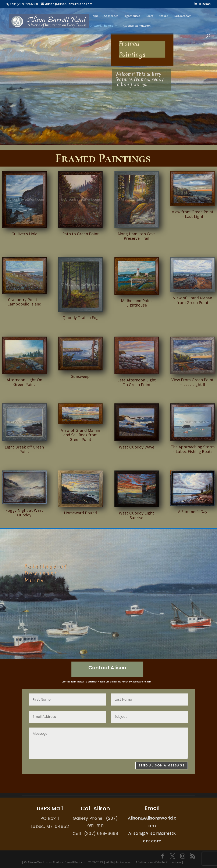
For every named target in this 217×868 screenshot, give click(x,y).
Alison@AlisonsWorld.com (136, 682)
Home (95, 16)
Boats (149, 16)
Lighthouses (132, 16)
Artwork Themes (102, 26)
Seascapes (111, 16)
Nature (163, 16)
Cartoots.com (182, 16)
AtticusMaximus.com (137, 26)
